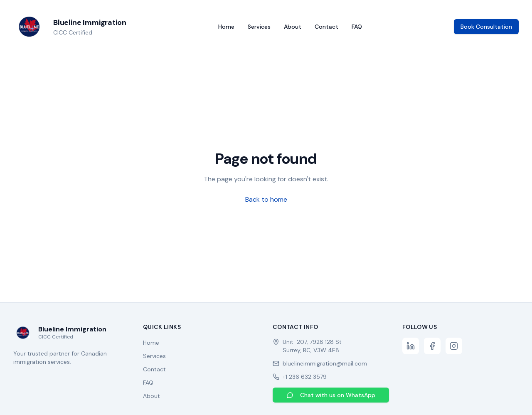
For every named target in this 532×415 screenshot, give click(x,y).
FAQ (357, 27)
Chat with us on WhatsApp (331, 395)
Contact (326, 27)
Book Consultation (486, 27)
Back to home (266, 199)
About (293, 27)
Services (259, 27)
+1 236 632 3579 (305, 377)
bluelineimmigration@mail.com (325, 363)
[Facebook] (432, 346)
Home (226, 27)
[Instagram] (454, 346)
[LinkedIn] (411, 346)
